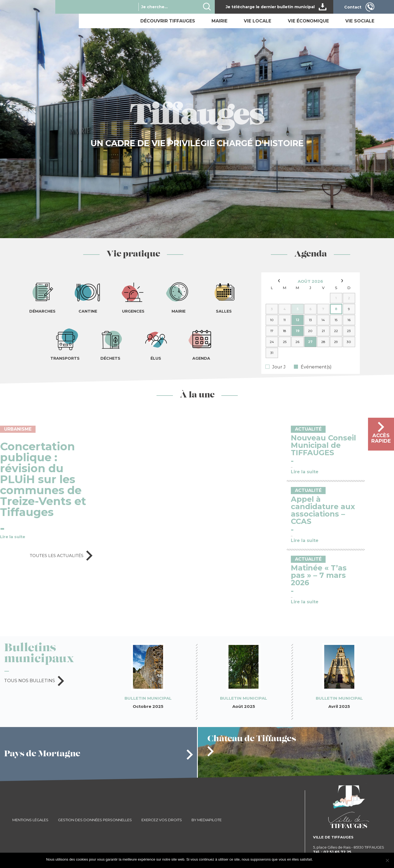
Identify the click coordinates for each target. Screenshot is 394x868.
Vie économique (308, 21)
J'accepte (323, 859)
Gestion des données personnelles (95, 820)
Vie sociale (360, 21)
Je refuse (341, 859)
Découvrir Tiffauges (168, 21)
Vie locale (257, 21)
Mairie (219, 21)
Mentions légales (30, 820)
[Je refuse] (387, 860)
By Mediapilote (207, 820)
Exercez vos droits (162, 820)
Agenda (311, 254)
